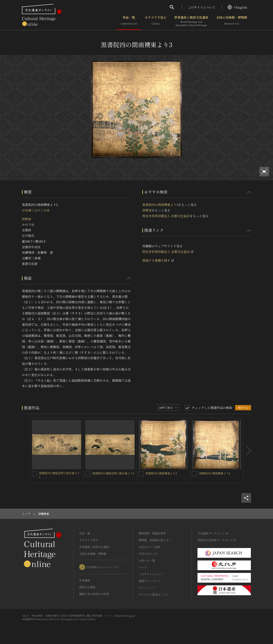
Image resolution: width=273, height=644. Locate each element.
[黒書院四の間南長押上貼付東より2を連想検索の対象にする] (88, 474)
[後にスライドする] (247, 451)
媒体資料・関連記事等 (152, 533)
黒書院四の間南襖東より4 (214, 473)
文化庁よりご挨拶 (150, 547)
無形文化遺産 (87, 587)
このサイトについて (202, 7)
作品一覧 (129, 21)
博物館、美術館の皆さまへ (155, 540)
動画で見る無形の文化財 (94, 594)
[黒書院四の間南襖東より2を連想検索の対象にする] (141, 474)
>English (237, 7)
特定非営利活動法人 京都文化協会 (166, 216)
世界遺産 (85, 580)
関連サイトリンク (150, 581)
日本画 (27, 210)
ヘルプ (143, 567)
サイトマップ (147, 588)
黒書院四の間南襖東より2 (161, 473)
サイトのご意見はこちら (154, 594)
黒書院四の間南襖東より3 (160, 205)
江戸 (37, 210)
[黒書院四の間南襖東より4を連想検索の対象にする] (194, 474)
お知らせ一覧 (147, 560)
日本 (47, 210)
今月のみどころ (148, 554)
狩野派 (27, 219)
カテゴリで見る (156, 21)
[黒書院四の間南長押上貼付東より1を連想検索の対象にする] (35, 474)
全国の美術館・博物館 (232, 21)
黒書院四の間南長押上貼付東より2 (113, 473)
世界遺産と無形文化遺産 (191, 21)
